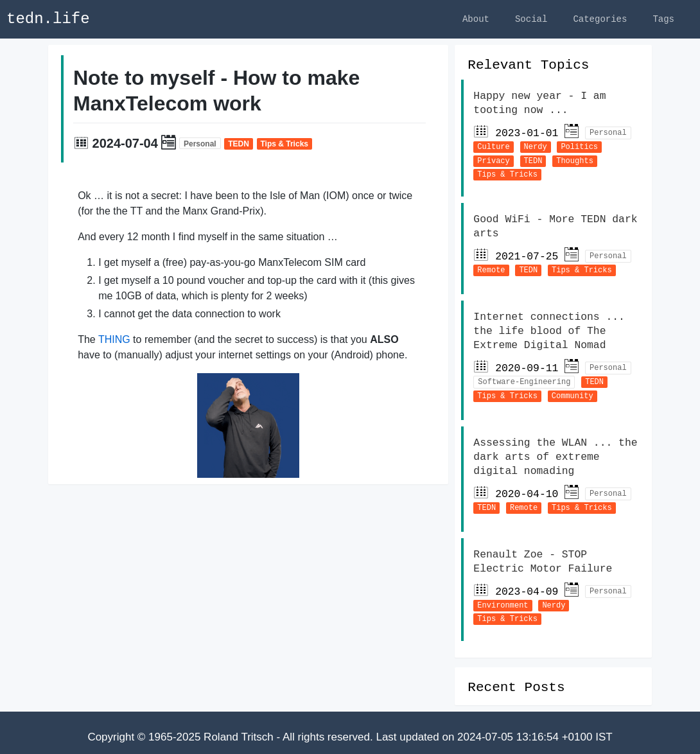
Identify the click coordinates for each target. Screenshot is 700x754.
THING (114, 341)
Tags (663, 19)
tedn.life (48, 19)
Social (531, 19)
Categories (600, 19)
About (476, 19)
